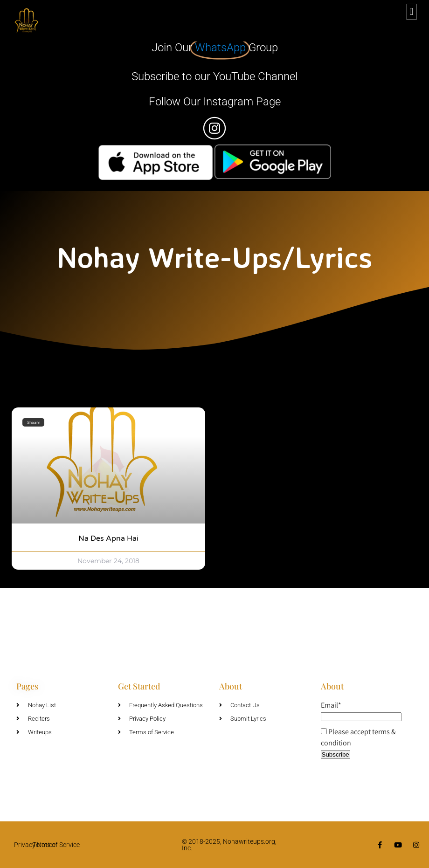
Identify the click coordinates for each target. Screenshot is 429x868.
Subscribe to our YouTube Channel (214, 76)
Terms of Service (56, 845)
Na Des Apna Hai (108, 538)
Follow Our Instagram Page (215, 102)
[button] (412, 12)
